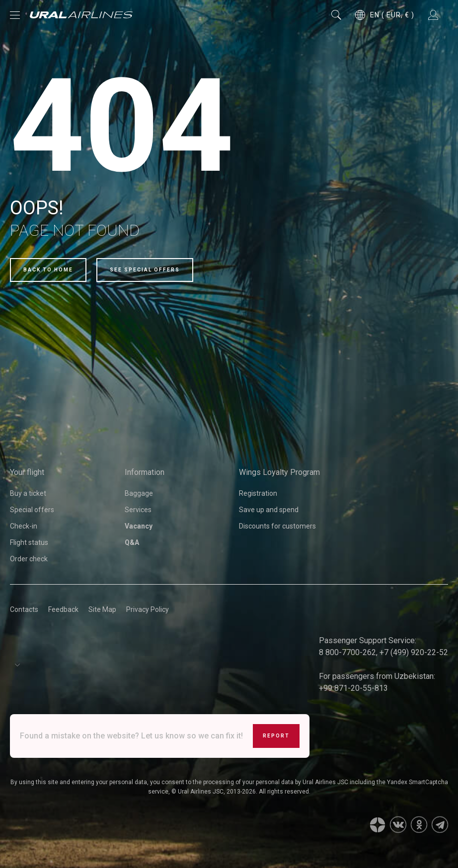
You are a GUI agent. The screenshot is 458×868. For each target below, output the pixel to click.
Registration (258, 493)
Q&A (132, 542)
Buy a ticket (28, 493)
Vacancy (139, 526)
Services (138, 510)
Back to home (48, 270)
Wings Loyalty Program (279, 472)
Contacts (24, 609)
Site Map (102, 609)
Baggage (139, 493)
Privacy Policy (148, 609)
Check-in (24, 526)
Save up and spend (269, 510)
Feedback (63, 609)
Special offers (32, 510)
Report (276, 736)
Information (145, 472)
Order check (29, 559)
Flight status (29, 542)
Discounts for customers (277, 526)
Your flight (27, 472)
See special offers (145, 270)
